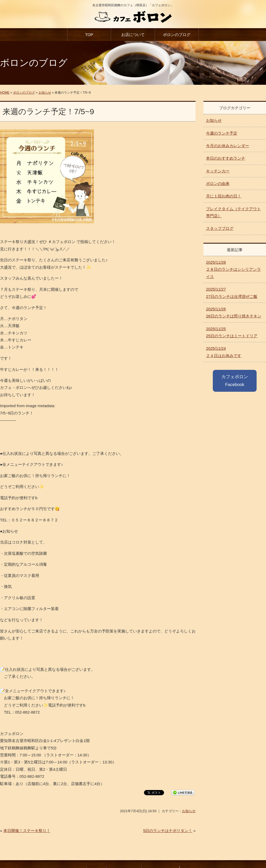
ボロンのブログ (177, 35)
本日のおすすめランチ (226, 158)
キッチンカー (218, 171)
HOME (5, 93)
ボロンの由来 (218, 183)
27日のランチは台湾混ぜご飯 (232, 293)
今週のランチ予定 (222, 133)
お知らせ (45, 93)
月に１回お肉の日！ (224, 196)
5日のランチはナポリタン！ (168, 831)
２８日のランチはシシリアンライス (233, 269)
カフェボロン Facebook (235, 381)
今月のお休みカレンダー (228, 146)
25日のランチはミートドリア (232, 332)
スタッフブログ (220, 228)
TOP (89, 35)
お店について (133, 35)
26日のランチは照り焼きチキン (234, 312)
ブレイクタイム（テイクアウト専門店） (233, 212)
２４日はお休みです (224, 352)
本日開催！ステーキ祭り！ (27, 831)
